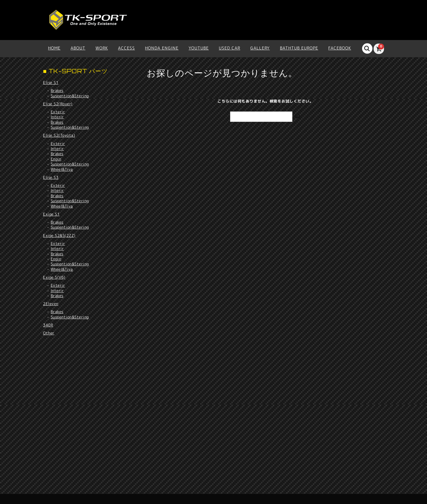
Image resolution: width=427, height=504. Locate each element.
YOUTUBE (199, 48)
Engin (56, 159)
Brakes (57, 91)
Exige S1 (51, 214)
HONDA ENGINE (162, 48)
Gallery (260, 48)
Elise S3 (51, 177)
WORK (102, 48)
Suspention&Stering (70, 96)
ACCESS (126, 48)
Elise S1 (51, 82)
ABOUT (78, 48)
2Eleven (51, 304)
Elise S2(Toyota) (59, 135)
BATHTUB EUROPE (299, 48)
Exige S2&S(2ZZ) (59, 235)
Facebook (340, 48)
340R (48, 325)
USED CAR (230, 48)
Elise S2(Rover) (58, 104)
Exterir (58, 112)
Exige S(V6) (54, 277)
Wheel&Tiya (62, 169)
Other (49, 333)
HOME (54, 48)
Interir (57, 117)
